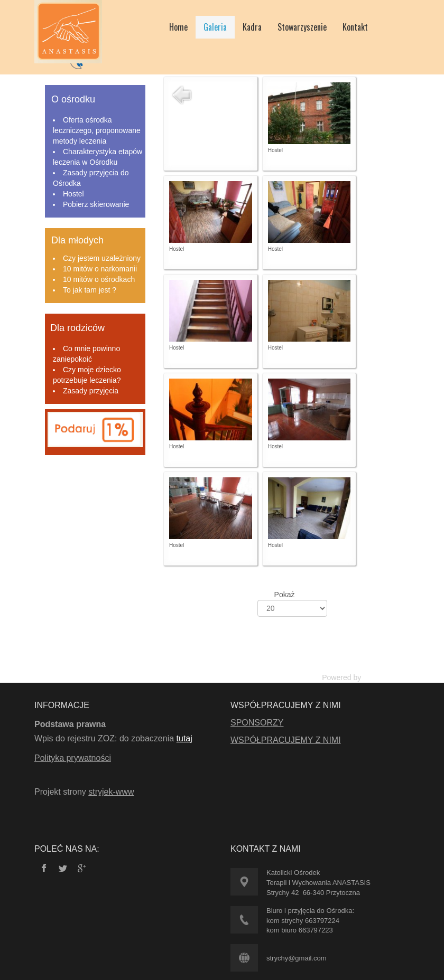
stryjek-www (111, 792)
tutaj (184, 738)
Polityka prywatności (73, 758)
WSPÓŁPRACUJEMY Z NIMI (286, 740)
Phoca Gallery (386, 677)
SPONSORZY (257, 723)
